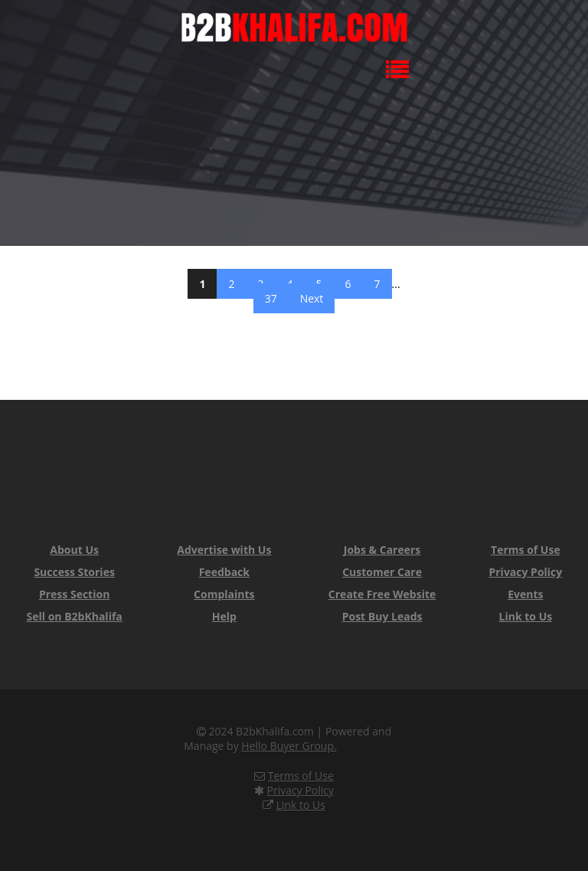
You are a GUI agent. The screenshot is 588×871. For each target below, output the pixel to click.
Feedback (224, 572)
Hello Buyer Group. (289, 746)
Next (312, 298)
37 (271, 298)
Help (224, 616)
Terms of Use (526, 550)
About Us (74, 550)
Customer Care (382, 572)
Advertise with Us (224, 550)
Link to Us (526, 616)
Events (525, 594)
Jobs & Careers (382, 550)
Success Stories (74, 572)
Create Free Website (382, 594)
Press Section (74, 594)
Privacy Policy (525, 572)
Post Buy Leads (382, 616)
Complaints (224, 594)
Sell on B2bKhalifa (74, 616)
